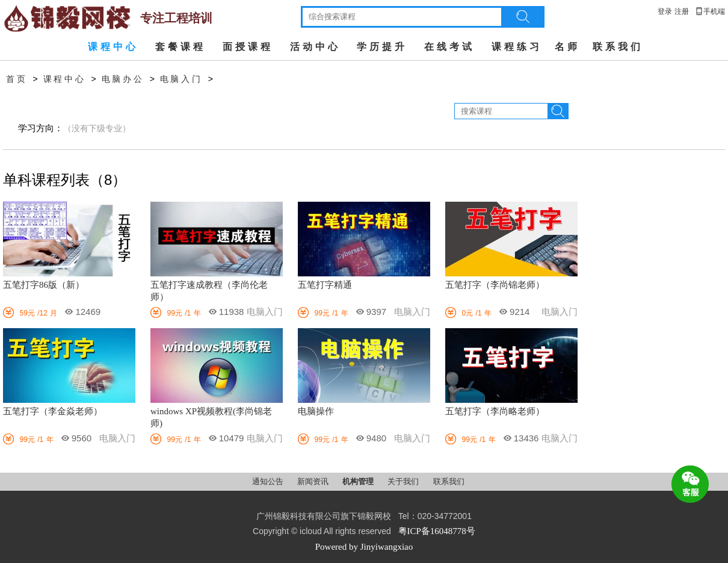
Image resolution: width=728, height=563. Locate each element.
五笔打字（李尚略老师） (495, 411)
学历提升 (382, 47)
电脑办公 (123, 79)
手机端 (710, 11)
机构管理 (359, 481)
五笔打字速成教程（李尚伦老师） (209, 291)
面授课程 (248, 47)
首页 (17, 79)
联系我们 (618, 47)
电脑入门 (181, 79)
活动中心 (315, 47)
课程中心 (113, 47)
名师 (567, 47)
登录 (665, 11)
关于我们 (404, 481)
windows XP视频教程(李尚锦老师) (211, 417)
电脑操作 (316, 411)
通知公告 (269, 481)
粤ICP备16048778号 (437, 531)
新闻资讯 (314, 481)
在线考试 (449, 47)
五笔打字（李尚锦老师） (495, 285)
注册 (682, 11)
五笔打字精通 (325, 285)
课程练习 (517, 47)
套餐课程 (180, 47)
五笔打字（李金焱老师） (53, 411)
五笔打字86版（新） (44, 285)
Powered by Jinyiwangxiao (364, 547)
